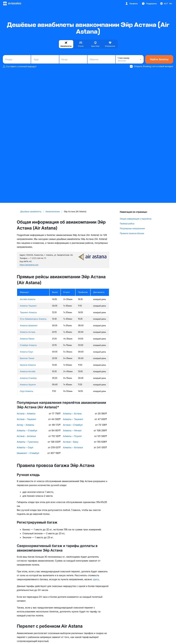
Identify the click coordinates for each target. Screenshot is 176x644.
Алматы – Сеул (25, 447)
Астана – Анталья (26, 436)
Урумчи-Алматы (28, 365)
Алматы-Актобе (28, 371)
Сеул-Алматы (26, 391)
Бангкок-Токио (27, 358)
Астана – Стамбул (73, 425)
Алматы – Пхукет (72, 436)
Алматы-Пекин (27, 339)
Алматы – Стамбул (27, 430)
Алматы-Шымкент (29, 325)
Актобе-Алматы (28, 299)
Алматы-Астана (28, 332)
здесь (96, 579)
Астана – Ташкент (26, 419)
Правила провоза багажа (132, 233)
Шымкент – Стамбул (28, 453)
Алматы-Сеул (26, 352)
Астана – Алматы (26, 414)
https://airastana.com (29, 265)
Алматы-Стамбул (28, 378)
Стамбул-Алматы (28, 345)
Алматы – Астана (72, 414)
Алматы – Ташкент (73, 419)
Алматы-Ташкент (28, 306)
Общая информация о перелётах (136, 219)
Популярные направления (132, 228)
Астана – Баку (71, 442)
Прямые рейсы (127, 223)
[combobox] (17, 59)
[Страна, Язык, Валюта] (166, 4)
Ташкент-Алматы (28, 312)
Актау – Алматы (25, 425)
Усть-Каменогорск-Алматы (33, 319)
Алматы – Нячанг (72, 430)
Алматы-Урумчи (28, 384)
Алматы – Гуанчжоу (28, 442)
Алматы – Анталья (73, 447)
